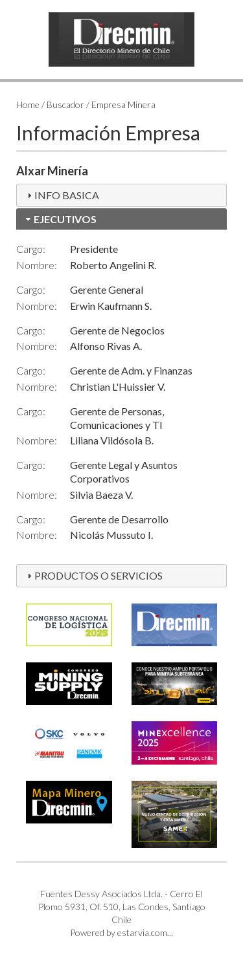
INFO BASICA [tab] (62, 195)
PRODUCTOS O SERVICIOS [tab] (93, 575)
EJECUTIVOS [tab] (60, 219)
